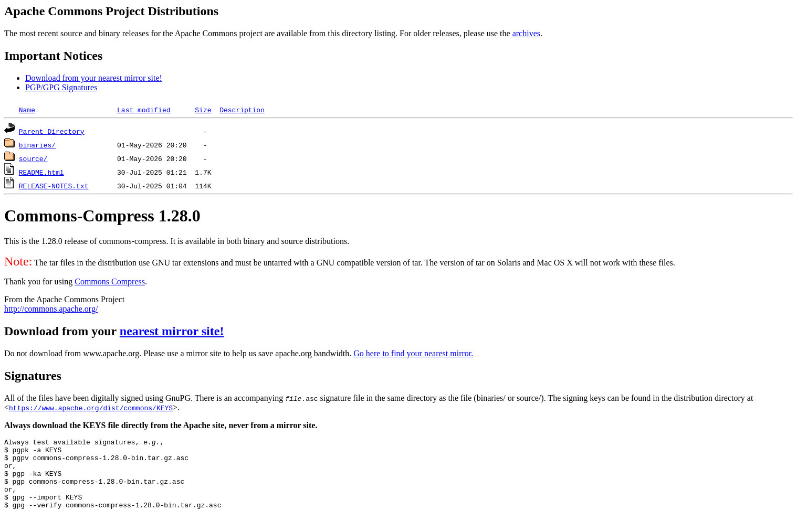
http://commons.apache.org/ (51, 309)
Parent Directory (52, 131)
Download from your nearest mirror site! (94, 78)
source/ (33, 158)
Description (242, 110)
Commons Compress (110, 281)
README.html (41, 172)
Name (27, 110)
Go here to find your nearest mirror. (413, 353)
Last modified (144, 110)
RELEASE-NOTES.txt (54, 186)
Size (203, 110)
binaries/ (37, 145)
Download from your (62, 331)
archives (526, 33)
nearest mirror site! (172, 331)
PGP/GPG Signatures (61, 87)
